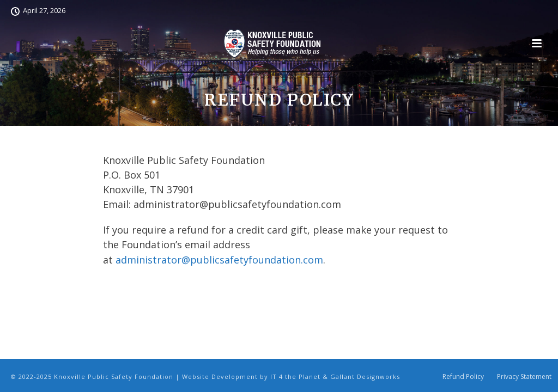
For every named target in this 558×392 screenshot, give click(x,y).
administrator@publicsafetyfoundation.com (219, 260)
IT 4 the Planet (295, 376)
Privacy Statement (524, 377)
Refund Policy (463, 377)
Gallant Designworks (365, 376)
